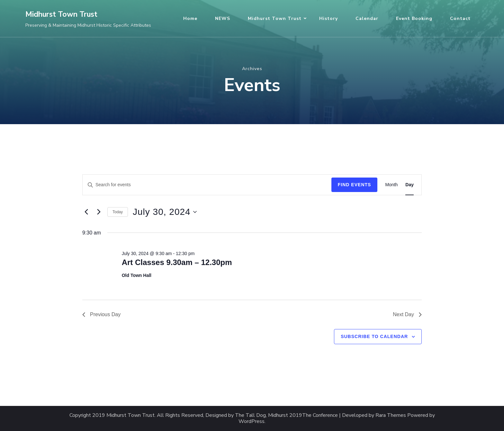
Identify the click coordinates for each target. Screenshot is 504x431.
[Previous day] (86, 212)
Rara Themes (391, 415)
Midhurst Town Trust (61, 14)
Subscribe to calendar (374, 336)
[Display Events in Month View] (391, 185)
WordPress (252, 422)
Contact (460, 18)
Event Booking (414, 18)
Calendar (367, 18)
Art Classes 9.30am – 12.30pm (177, 262)
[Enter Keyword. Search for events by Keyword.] (207, 185)
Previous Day (101, 314)
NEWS (223, 18)
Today (118, 212)
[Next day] (99, 212)
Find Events (355, 185)
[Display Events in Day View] (410, 185)
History (328, 18)
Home (190, 18)
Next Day (407, 314)
